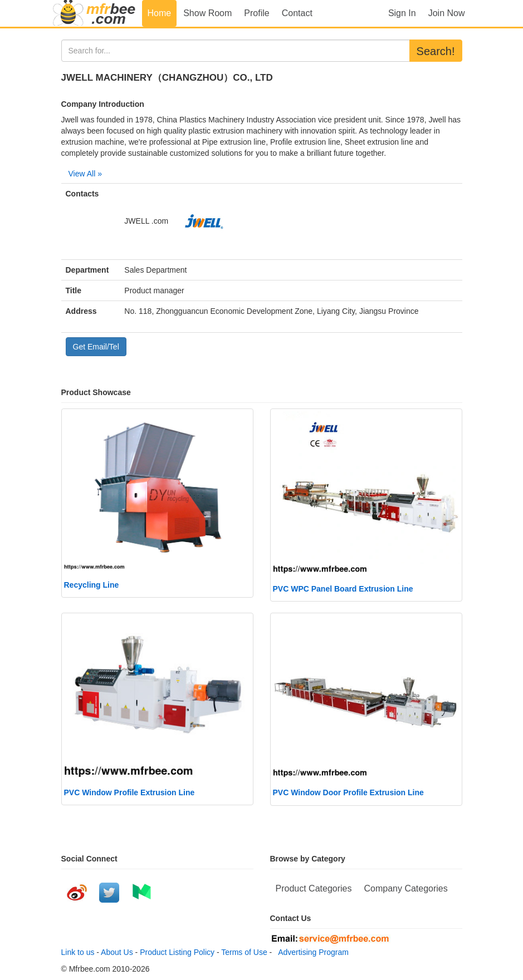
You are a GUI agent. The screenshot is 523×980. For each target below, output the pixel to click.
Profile (256, 13)
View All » (85, 174)
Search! (436, 51)
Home (160, 13)
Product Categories (314, 888)
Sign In (402, 13)
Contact (297, 13)
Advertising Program (311, 952)
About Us (117, 952)
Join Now (447, 13)
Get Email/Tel (96, 347)
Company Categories (405, 888)
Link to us (78, 952)
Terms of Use (244, 952)
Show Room (207, 13)
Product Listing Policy (177, 952)
